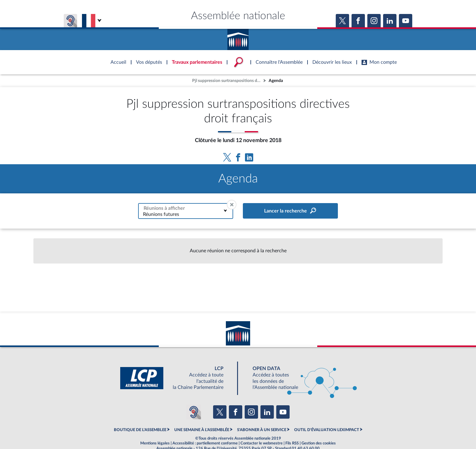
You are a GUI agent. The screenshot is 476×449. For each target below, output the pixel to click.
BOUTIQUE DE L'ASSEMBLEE (140, 430)
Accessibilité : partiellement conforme (205, 443)
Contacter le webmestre (262, 443)
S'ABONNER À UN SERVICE (262, 430)
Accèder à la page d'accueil (238, 37)
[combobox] (186, 211)
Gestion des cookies (319, 443)
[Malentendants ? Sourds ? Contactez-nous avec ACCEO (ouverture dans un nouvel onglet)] (194, 412)
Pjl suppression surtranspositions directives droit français (227, 81)
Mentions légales (155, 443)
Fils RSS (292, 443)
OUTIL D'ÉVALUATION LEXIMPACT (327, 430)
